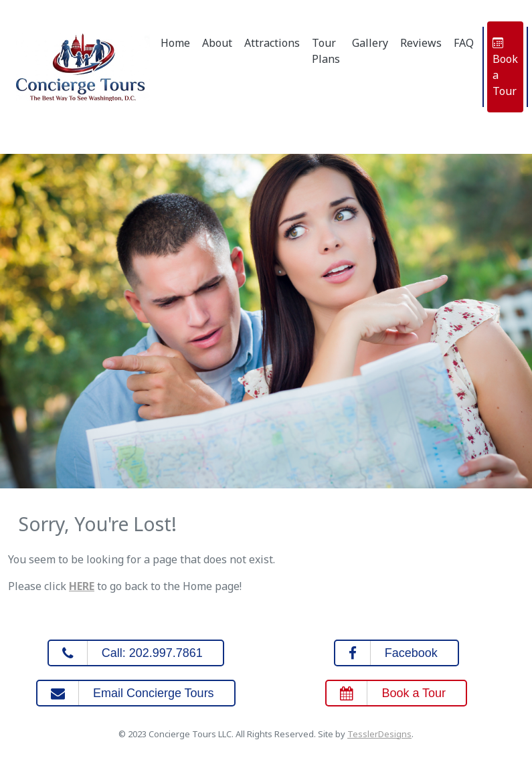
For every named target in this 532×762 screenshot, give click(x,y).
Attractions (272, 43)
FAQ (464, 43)
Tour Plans (326, 51)
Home (175, 43)
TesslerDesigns (379, 734)
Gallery (370, 43)
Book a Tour (505, 67)
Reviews (421, 43)
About (217, 43)
